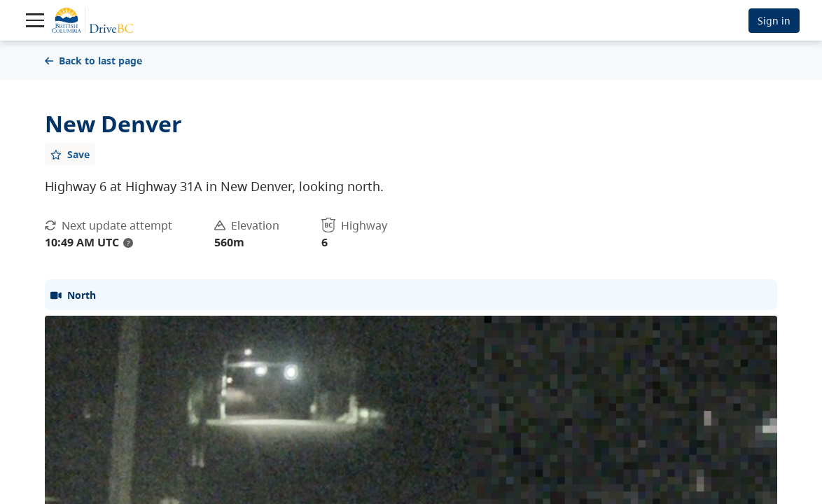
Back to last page (93, 61)
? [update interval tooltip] (128, 243)
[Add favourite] (70, 154)
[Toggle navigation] (35, 20)
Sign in (774, 21)
